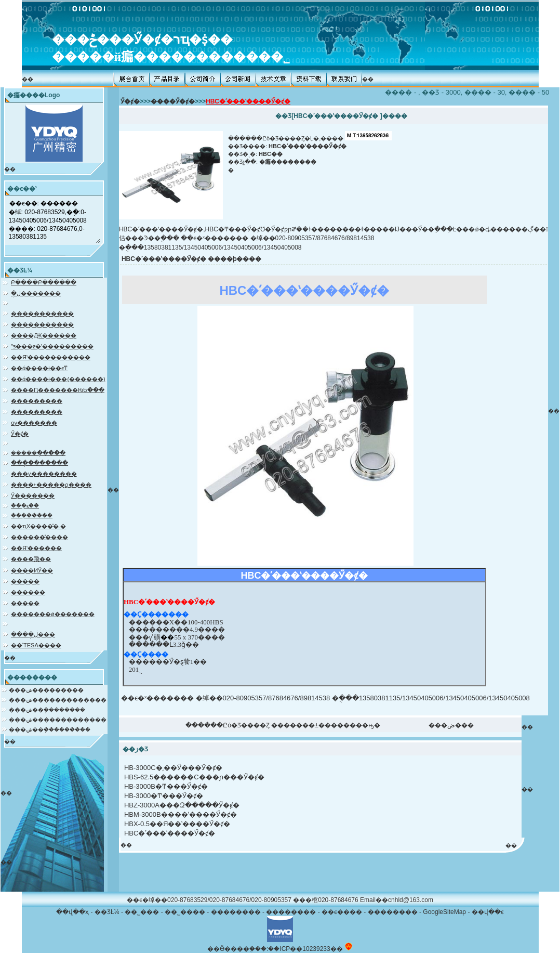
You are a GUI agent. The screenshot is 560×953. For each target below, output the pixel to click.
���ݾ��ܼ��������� (50, 729)
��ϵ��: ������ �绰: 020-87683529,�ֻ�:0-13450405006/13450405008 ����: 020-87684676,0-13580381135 (54, 220)
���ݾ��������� (46, 690)
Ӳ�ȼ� (130, 101)
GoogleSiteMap (444, 912)
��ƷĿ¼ (107, 912)
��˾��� (142, 912)
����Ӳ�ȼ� (173, 101)
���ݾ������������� (58, 700)
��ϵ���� (342, 912)
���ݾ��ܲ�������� (47, 710)
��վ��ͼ (488, 912)
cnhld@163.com (411, 900)
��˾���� (185, 912)
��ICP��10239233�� (305, 949)
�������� (236, 912)
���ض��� (451, 725)
